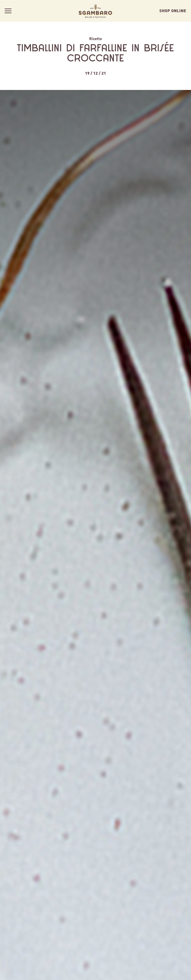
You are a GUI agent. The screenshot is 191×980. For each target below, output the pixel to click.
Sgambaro (96, 11)
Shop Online (173, 10)
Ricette (96, 38)
